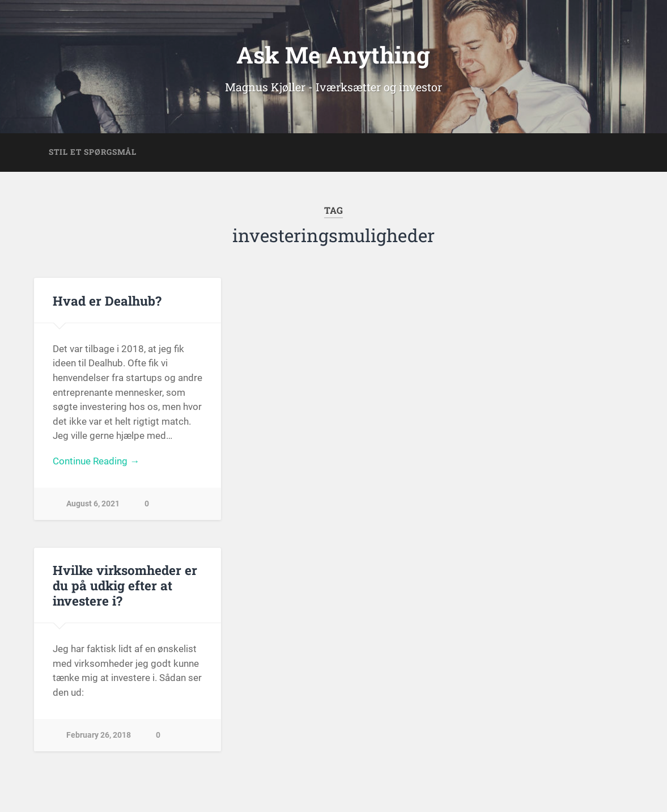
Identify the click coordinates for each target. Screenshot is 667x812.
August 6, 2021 (93, 504)
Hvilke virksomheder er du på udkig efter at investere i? (125, 585)
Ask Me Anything (333, 55)
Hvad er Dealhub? (107, 301)
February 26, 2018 (99, 735)
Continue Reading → (96, 461)
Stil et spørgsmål (93, 152)
